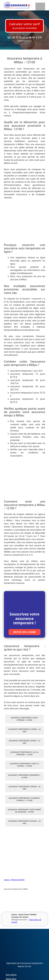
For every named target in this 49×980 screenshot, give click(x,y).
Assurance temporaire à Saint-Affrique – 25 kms (24, 719)
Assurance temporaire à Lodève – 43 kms (24, 730)
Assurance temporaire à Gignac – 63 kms (25, 822)
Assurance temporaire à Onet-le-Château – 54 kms (24, 765)
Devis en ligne (24, 632)
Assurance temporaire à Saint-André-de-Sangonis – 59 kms (25, 811)
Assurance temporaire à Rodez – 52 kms (24, 742)
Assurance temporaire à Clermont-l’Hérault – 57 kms (24, 799)
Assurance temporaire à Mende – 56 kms (25, 788)
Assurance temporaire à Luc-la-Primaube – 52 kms (24, 753)
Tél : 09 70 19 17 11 (18, 37)
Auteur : (7, 880)
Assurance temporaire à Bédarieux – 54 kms (24, 776)
